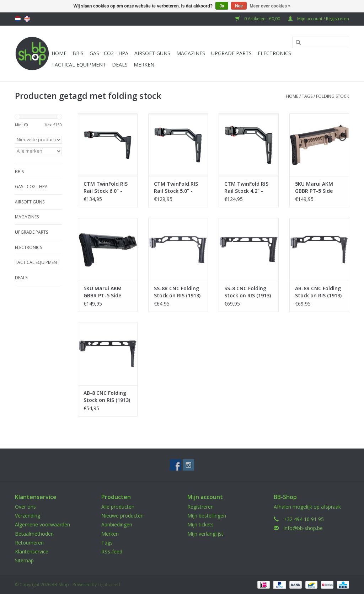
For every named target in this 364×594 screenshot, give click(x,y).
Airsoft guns (152, 53)
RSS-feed (112, 551)
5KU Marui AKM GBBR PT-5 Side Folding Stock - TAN (314, 187)
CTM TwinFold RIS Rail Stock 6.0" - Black (106, 187)
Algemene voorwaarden (42, 524)
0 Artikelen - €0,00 (258, 19)
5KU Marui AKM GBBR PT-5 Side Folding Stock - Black (103, 292)
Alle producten (118, 507)
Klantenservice (32, 551)
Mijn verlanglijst (205, 534)
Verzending (28, 516)
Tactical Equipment (79, 65)
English (27, 19)
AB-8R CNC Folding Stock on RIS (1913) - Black (318, 292)
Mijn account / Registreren (319, 19)
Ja (222, 6)
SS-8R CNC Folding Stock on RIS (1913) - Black (177, 292)
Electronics (274, 53)
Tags (307, 96)
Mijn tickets (200, 524)
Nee (239, 6)
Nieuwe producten (122, 516)
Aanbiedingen (117, 524)
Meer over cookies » (270, 6)
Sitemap (24, 560)
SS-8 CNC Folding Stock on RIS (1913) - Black (248, 292)
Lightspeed (109, 585)
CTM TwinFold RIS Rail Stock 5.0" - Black (176, 187)
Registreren (200, 507)
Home (59, 53)
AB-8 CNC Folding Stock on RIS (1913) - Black (107, 397)
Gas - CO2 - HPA (109, 53)
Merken (144, 65)
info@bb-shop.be (303, 528)
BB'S (78, 53)
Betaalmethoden (34, 534)
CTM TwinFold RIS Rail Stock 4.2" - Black (246, 187)
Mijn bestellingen (207, 516)
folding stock (333, 96)
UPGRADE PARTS (231, 53)
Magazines (191, 53)
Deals (120, 65)
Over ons (25, 507)
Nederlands (18, 19)
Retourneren (29, 543)
